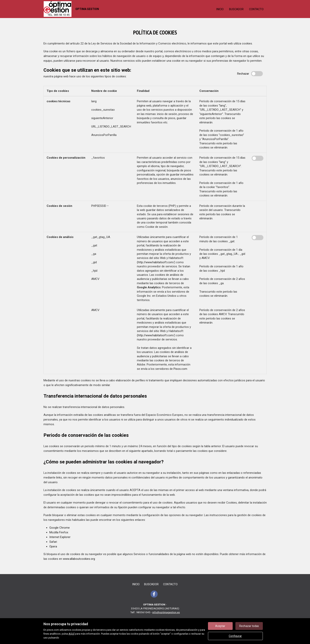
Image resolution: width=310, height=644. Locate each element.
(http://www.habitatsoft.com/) (156, 262)
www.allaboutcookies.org (79, 559)
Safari (53, 542)
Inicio (220, 9)
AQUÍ (71, 634)
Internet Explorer (60, 537)
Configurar (235, 636)
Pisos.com (180, 369)
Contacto (256, 9)
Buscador (236, 9)
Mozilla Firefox (59, 532)
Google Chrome (60, 528)
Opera (53, 546)
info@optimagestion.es (166, 612)
